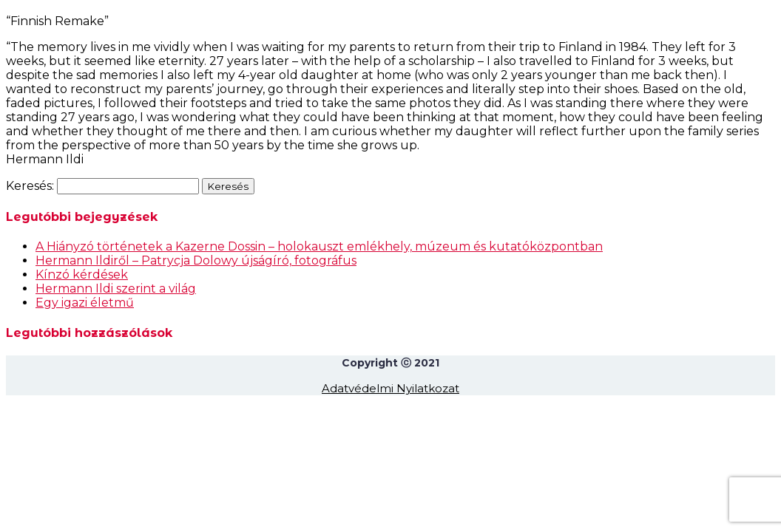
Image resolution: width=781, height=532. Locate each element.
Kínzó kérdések (82, 274)
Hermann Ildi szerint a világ (116, 289)
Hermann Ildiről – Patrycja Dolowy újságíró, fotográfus (196, 260)
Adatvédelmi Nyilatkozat (390, 388)
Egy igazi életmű (85, 303)
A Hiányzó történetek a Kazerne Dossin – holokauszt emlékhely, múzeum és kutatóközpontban (319, 246)
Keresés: (30, 186)
